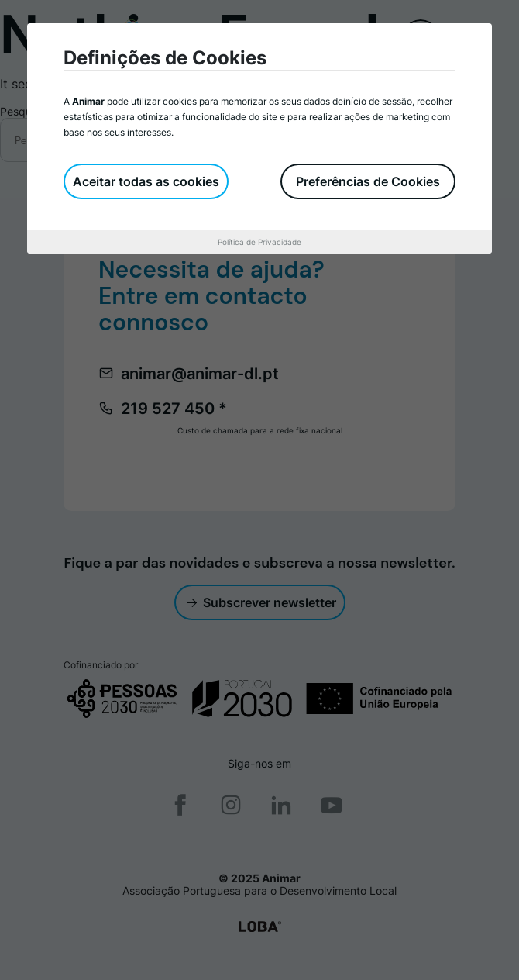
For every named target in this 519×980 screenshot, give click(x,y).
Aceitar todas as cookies (146, 181)
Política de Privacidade (259, 242)
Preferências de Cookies (368, 181)
